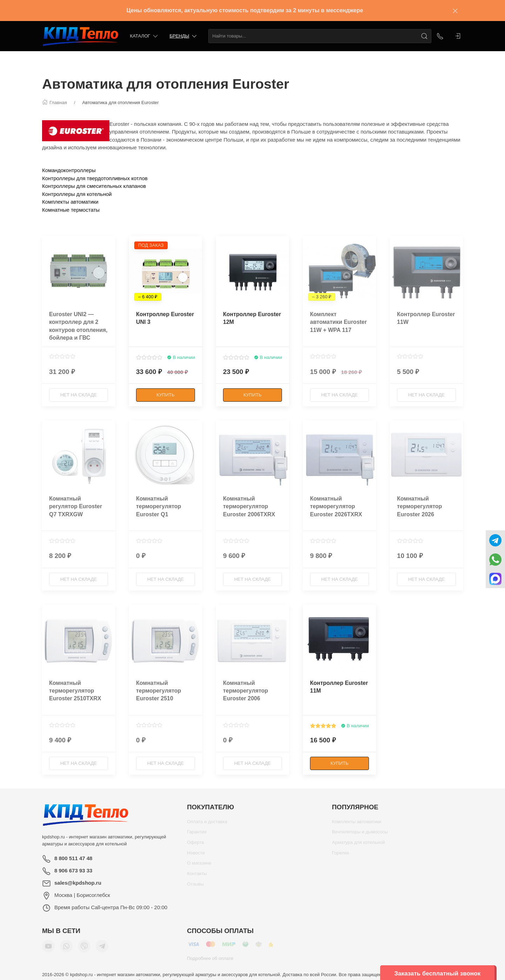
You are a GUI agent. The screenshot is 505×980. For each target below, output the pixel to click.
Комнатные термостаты (71, 210)
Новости (196, 855)
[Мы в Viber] (84, 949)
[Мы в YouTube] (48, 949)
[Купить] (166, 395)
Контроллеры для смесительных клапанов (94, 186)
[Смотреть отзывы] (62, 357)
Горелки (341, 855)
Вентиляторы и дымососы (360, 834)
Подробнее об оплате (210, 961)
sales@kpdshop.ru (78, 883)
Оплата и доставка (207, 824)
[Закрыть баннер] (455, 11)
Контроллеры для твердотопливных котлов (95, 178)
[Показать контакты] (440, 36)
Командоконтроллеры (69, 170)
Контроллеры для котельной (77, 194)
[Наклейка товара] (47, 241)
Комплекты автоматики (70, 202)
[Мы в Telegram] (102, 949)
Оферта (195, 845)
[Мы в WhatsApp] (66, 949)
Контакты (197, 876)
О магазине (199, 866)
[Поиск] (424, 36)
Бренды (184, 36)
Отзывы (195, 887)
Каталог (145, 36)
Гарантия (197, 834)
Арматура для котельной (359, 845)
